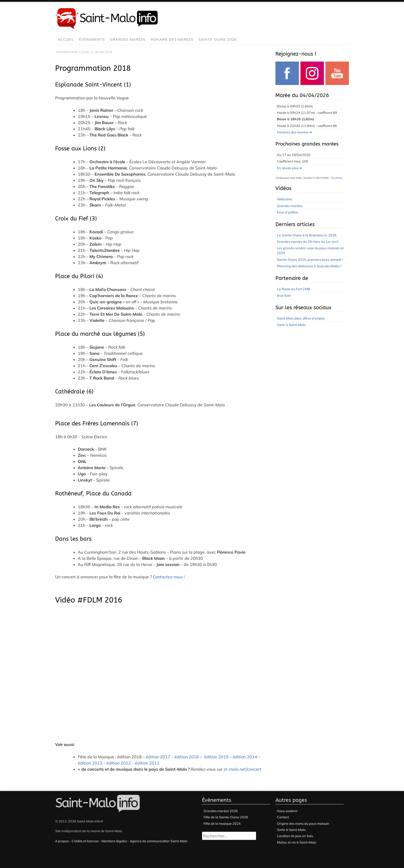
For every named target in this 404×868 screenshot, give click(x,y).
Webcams (285, 199)
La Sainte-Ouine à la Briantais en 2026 (307, 235)
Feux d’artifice (288, 212)
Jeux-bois (284, 295)
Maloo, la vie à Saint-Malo (297, 842)
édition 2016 (187, 757)
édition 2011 (147, 763)
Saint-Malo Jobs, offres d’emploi (301, 318)
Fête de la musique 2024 (222, 823)
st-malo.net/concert (242, 769)
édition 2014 (245, 757)
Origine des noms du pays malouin (303, 823)
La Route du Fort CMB (293, 289)
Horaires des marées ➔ (294, 132)
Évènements (92, 39)
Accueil (66, 39)
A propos (62, 841)
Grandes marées (128, 39)
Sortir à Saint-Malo (291, 325)
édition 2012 (119, 763)
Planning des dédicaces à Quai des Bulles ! (309, 266)
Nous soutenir (287, 811)
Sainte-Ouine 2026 (218, 39)
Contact (283, 817)
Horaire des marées (172, 39)
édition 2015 (216, 757)
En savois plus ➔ (289, 168)
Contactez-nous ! (169, 577)
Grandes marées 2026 (221, 811)
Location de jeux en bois (295, 836)
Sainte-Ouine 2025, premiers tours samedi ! (310, 260)
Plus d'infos (336, 178)
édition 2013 (90, 763)
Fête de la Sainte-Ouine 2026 (226, 817)
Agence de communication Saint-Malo (159, 841)
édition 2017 (158, 757)
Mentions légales (114, 841)
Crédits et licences (85, 841)
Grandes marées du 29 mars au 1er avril (308, 242)
